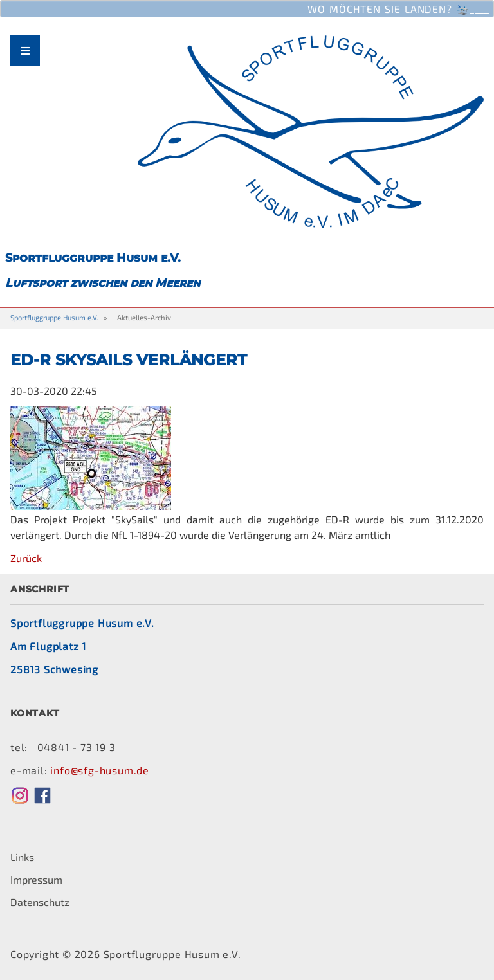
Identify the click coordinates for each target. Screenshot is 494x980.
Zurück (26, 558)
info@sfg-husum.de (100, 770)
